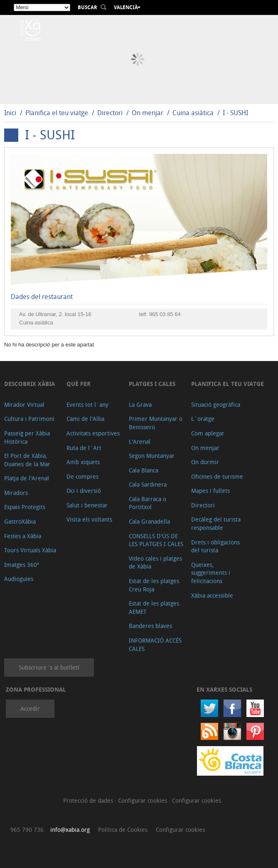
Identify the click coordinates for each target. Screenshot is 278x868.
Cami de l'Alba (85, 419)
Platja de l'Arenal (27, 478)
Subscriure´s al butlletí (49, 667)
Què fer (79, 384)
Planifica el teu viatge (57, 113)
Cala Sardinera (148, 484)
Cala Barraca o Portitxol (148, 503)
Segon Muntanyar (152, 456)
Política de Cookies (123, 830)
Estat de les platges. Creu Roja (155, 585)
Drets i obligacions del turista (215, 546)
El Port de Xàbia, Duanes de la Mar (27, 460)
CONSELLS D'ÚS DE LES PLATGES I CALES (156, 540)
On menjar (148, 113)
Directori (111, 113)
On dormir (205, 462)
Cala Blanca (144, 470)
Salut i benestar (87, 505)
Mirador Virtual (24, 404)
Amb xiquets (83, 462)
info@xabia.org (70, 830)
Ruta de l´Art (84, 448)
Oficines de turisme (217, 476)
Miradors (16, 493)
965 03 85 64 (165, 314)
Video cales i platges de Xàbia (155, 563)
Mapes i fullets (210, 491)
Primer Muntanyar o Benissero (156, 423)
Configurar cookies (143, 800)
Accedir (30, 708)
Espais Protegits (25, 507)
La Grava (140, 404)
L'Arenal (140, 441)
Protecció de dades (89, 800)
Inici (10, 113)
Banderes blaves (150, 626)
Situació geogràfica (216, 404)
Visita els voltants (89, 519)
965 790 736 (27, 830)
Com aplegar (208, 433)
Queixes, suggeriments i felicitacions (211, 573)
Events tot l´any (87, 404)
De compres (82, 476)
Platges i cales (152, 384)
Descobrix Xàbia (30, 384)
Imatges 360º (22, 565)
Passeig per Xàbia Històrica (27, 437)
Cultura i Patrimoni (29, 419)
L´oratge (203, 419)
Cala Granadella (149, 521)
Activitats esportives (93, 433)
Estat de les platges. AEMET (155, 607)
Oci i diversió (84, 491)
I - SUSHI (235, 113)
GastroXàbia (20, 521)
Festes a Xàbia (23, 536)
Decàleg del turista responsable (216, 523)
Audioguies (19, 579)
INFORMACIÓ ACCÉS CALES (155, 644)
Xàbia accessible (212, 595)
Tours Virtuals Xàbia (30, 550)
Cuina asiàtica (193, 113)
